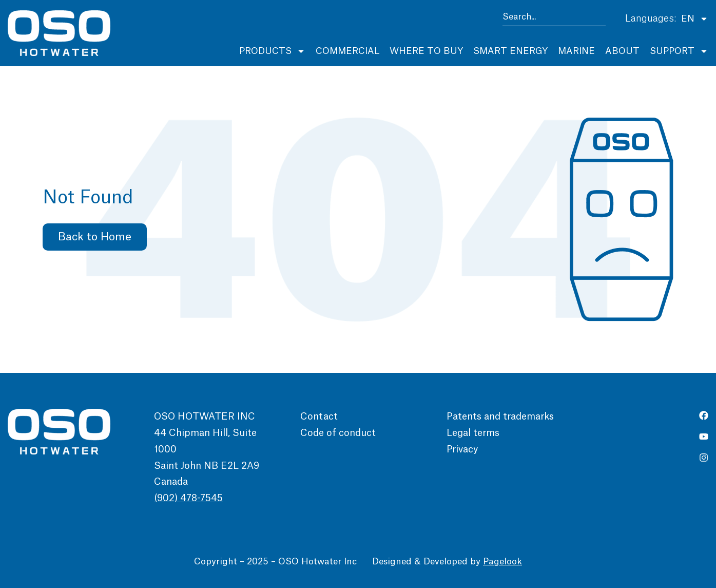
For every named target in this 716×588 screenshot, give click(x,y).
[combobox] (554, 19)
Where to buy (426, 51)
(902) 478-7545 (188, 498)
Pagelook (502, 562)
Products (272, 51)
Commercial (347, 51)
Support (679, 51)
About (622, 51)
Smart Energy (510, 51)
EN (695, 18)
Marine (576, 51)
